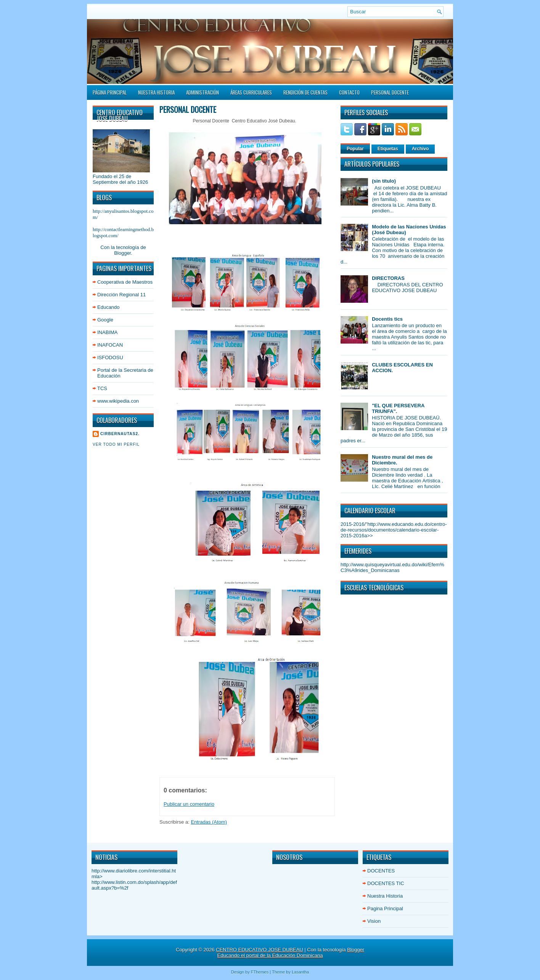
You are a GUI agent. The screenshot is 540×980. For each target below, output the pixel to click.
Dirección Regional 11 (121, 295)
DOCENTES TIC (386, 883)
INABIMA (107, 332)
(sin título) (384, 181)
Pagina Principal (385, 909)
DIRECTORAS (388, 278)
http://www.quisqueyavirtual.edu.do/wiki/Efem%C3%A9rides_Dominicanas (392, 567)
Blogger (122, 253)
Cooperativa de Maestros (125, 282)
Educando (108, 307)
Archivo (420, 149)
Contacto (349, 92)
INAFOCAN (110, 345)
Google (105, 320)
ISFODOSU (110, 357)
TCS (102, 388)
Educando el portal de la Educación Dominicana (270, 955)
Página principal (110, 92)
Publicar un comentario (189, 804)
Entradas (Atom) (209, 822)
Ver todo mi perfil (116, 444)
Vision (374, 921)
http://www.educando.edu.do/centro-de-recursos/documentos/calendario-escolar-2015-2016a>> (394, 530)
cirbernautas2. (120, 434)
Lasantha (300, 972)
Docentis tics (387, 319)
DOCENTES (381, 871)
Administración (202, 92)
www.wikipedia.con (118, 401)
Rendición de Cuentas (305, 92)
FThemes (260, 972)
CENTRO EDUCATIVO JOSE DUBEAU (260, 950)
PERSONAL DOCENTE (390, 92)
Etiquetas (388, 149)
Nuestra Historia (156, 92)
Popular (355, 149)
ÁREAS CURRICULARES (251, 92)
